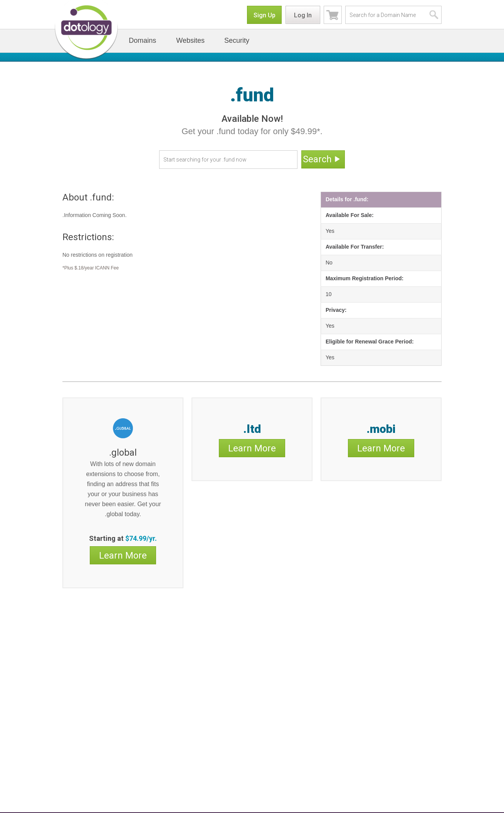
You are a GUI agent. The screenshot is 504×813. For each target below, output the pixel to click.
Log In (303, 15)
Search (322, 159)
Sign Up (265, 15)
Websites (190, 40)
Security (237, 40)
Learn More (123, 555)
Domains (142, 40)
